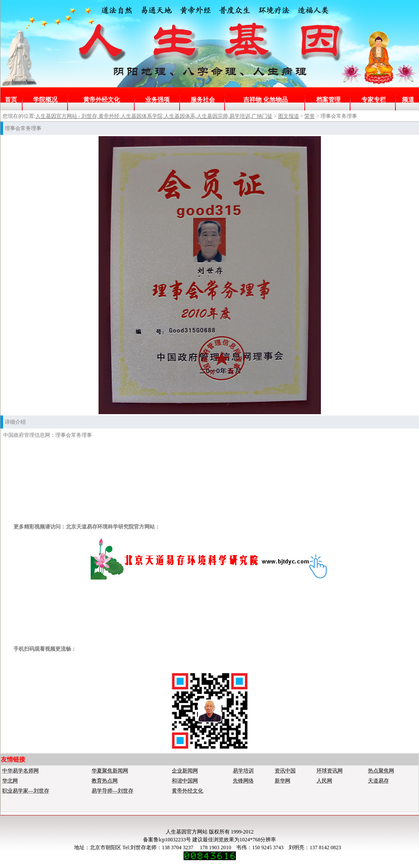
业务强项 (157, 100)
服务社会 (203, 100)
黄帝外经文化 (102, 100)
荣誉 (310, 116)
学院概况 (45, 100)
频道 (408, 100)
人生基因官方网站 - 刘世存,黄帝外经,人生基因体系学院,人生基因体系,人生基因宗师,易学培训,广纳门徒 (154, 116)
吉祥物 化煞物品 (266, 100)
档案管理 (328, 100)
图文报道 (289, 116)
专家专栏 (374, 100)
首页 (11, 100)
